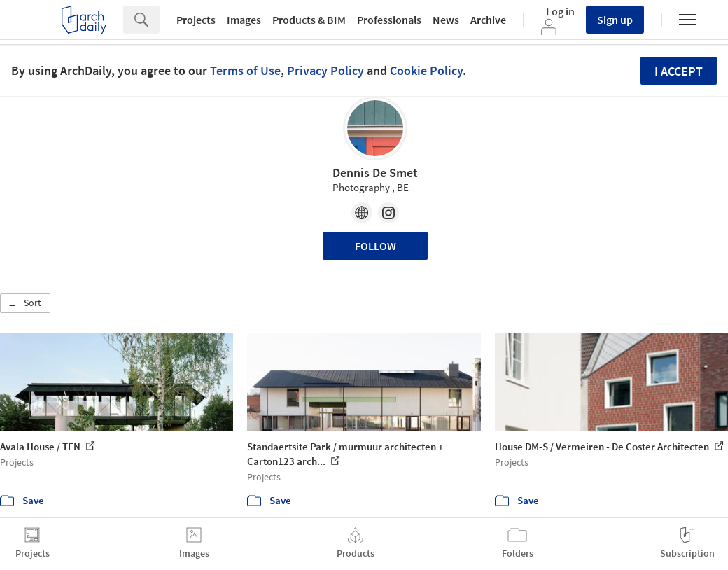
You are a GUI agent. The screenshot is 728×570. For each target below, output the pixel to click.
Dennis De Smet (375, 173)
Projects (196, 20)
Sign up (615, 20)
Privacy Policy (325, 70)
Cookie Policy (426, 70)
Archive (488, 20)
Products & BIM (309, 20)
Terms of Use (245, 70)
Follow (376, 246)
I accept (679, 71)
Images (244, 20)
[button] (25, 303)
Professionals (389, 20)
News (446, 20)
